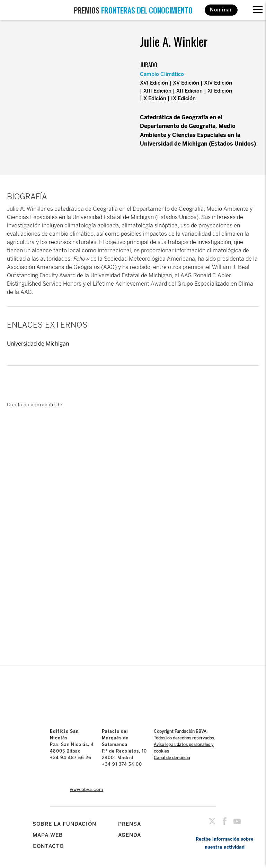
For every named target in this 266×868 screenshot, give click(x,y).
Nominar (221, 10)
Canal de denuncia (172, 758)
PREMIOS (133, 10)
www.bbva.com (87, 790)
